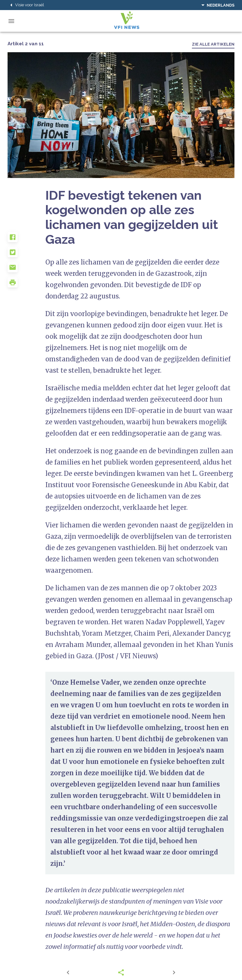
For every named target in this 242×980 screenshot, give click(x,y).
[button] (26, 240)
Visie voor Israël (26, 5)
